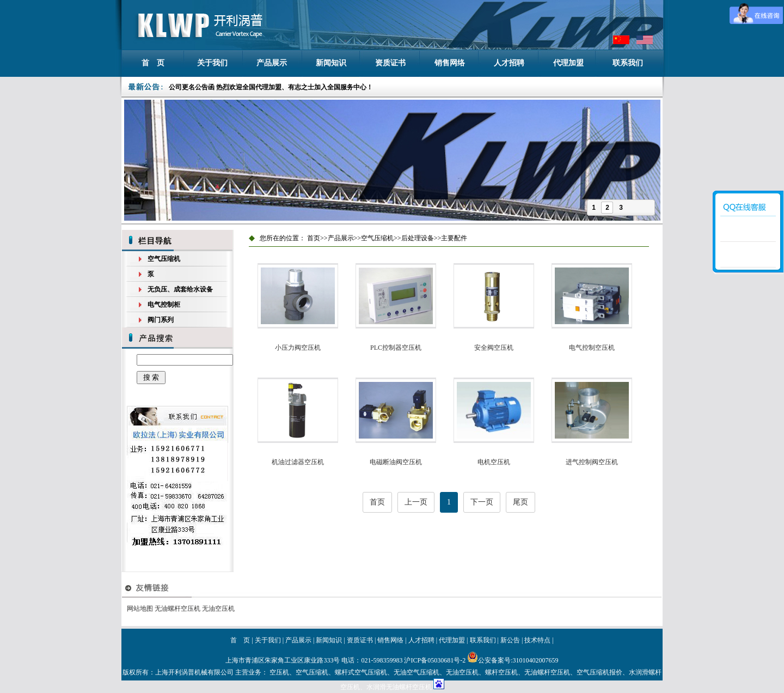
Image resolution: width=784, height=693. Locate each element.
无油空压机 (218, 609)
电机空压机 (494, 462)
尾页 (520, 502)
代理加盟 (568, 63)
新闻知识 (331, 63)
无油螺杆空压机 (177, 609)
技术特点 (537, 640)
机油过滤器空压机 (298, 462)
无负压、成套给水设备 (180, 289)
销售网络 (450, 63)
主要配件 (454, 238)
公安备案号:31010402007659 (513, 660)
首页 (314, 238)
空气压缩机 (164, 259)
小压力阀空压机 (298, 348)
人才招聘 (509, 63)
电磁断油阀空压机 (396, 462)
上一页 (416, 502)
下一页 (482, 502)
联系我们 (628, 63)
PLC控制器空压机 (396, 348)
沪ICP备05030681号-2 (435, 660)
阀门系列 (161, 320)
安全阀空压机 (494, 348)
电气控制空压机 (592, 348)
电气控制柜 (164, 305)
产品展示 (272, 63)
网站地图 (140, 609)
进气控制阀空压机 (592, 462)
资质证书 (390, 63)
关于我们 (212, 63)
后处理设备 (418, 238)
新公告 (510, 640)
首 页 (153, 63)
